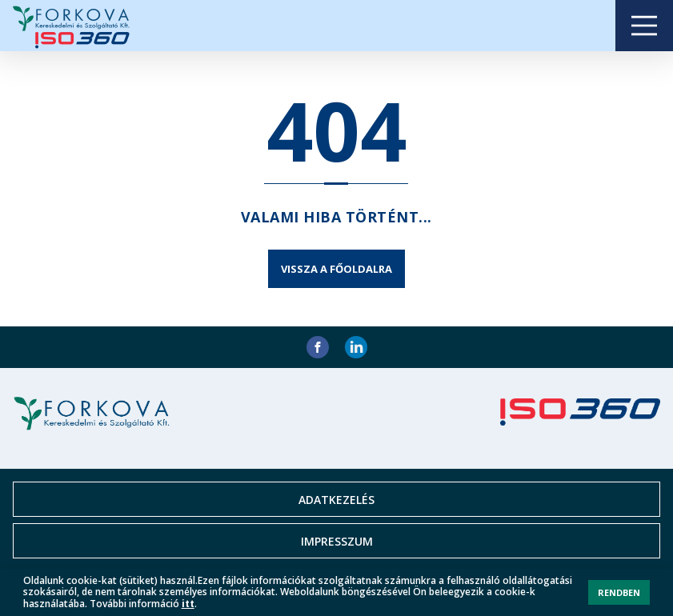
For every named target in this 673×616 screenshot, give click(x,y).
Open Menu (644, 26)
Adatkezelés (336, 500)
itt (188, 604)
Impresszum (337, 541)
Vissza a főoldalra (336, 269)
